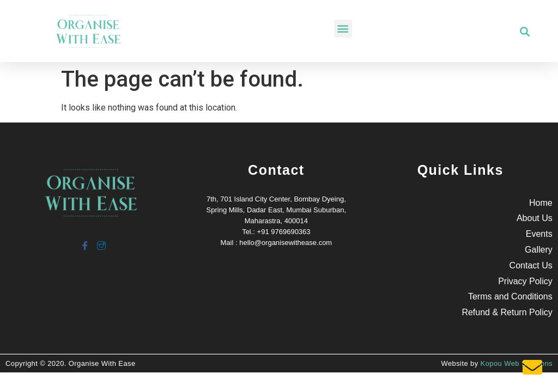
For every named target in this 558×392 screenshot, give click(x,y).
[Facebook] (84, 241)
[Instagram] (101, 241)
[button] (370, 29)
